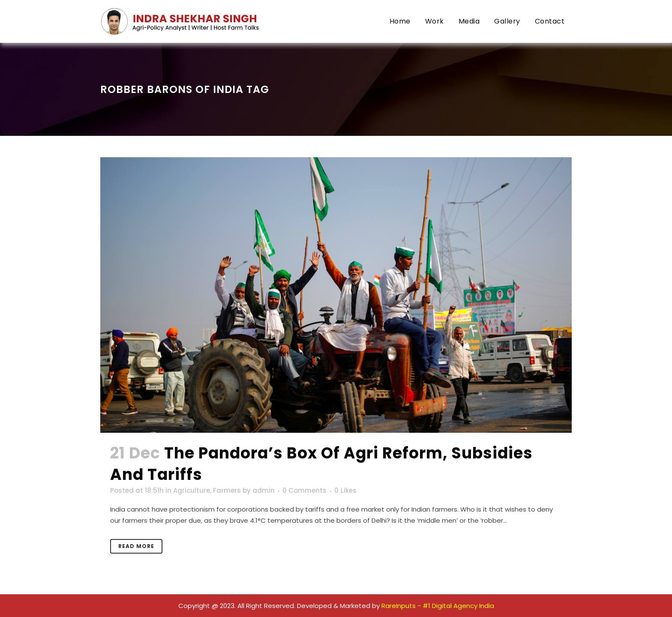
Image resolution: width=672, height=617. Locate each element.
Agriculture (192, 490)
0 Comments (304, 490)
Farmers (227, 490)
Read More (136, 546)
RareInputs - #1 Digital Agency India (438, 606)
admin (264, 490)
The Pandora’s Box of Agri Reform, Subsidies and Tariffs (321, 464)
